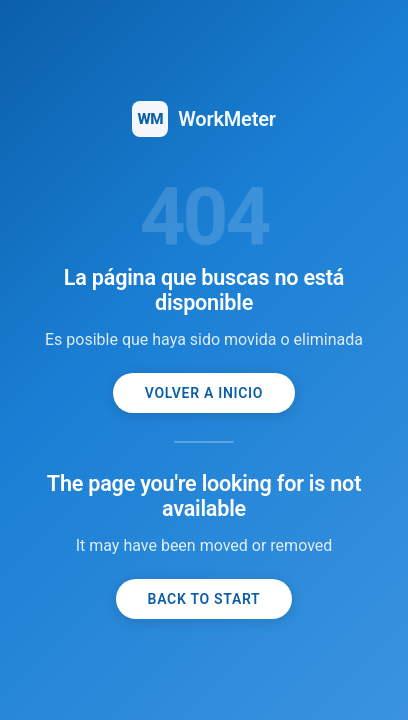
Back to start (204, 599)
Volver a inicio (204, 393)
